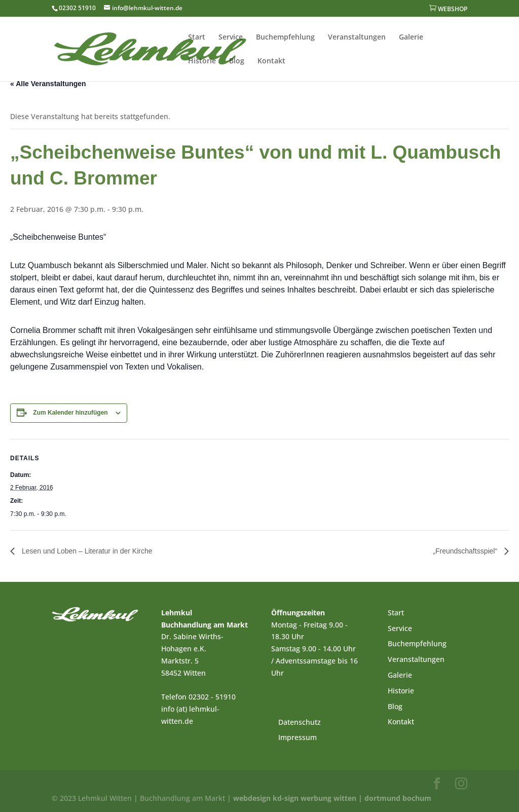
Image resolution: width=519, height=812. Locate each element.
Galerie (411, 38)
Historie (202, 61)
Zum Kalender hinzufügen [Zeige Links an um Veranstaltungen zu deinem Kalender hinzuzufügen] (70, 413)
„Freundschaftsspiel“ (466, 551)
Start (197, 38)
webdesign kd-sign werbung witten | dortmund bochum (332, 798)
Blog (237, 61)
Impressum (298, 737)
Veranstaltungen (357, 38)
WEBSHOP (448, 9)
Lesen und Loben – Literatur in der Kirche (86, 551)
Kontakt (271, 61)
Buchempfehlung (285, 38)
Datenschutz (300, 722)
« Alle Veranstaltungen (48, 84)
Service (231, 38)
